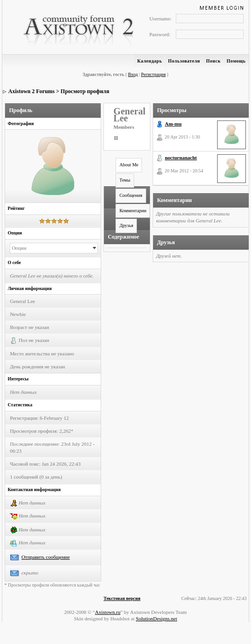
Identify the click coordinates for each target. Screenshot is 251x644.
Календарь (150, 61)
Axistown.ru (108, 612)
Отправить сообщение (45, 557)
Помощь (236, 61)
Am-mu (173, 124)
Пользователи (184, 61)
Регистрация (153, 74)
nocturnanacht (181, 158)
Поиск (213, 61)
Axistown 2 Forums (32, 91)
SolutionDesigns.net (157, 619)
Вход (133, 74)
